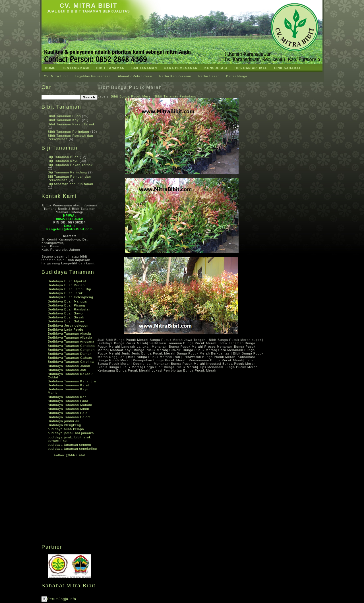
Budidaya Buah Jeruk (65, 293)
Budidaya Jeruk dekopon (68, 326)
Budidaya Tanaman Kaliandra (72, 381)
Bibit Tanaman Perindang (69, 132)
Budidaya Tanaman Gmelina (71, 362)
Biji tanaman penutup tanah (71, 184)
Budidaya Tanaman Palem (69, 417)
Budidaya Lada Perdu (66, 330)
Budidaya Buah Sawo (65, 313)
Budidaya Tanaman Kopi (68, 397)
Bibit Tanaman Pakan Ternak (71, 124)
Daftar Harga (237, 76)
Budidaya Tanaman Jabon (69, 366)
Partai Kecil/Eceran (175, 76)
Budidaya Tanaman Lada (68, 401)
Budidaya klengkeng (64, 425)
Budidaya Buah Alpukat (67, 281)
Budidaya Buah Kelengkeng (71, 297)
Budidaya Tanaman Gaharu (70, 358)
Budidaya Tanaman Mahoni (70, 405)
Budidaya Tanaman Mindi (68, 409)
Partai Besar (209, 76)
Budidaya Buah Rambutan (69, 309)
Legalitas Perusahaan (93, 76)
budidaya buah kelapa (66, 429)
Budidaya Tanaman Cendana (71, 346)
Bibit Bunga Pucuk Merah (130, 87)
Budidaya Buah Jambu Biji (69, 289)
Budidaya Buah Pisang (66, 305)
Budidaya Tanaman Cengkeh (71, 350)
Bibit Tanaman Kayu (64, 120)
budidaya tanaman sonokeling (72, 449)
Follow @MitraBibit (70, 455)
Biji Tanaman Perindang (67, 172)
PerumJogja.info (62, 599)
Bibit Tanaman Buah (64, 116)
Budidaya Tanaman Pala (68, 413)
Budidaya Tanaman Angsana (71, 341)
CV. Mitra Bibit (88, 6)
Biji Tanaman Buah (63, 157)
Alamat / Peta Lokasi (135, 76)
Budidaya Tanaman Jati (67, 370)
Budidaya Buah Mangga (67, 301)
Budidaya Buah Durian (66, 285)
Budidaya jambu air (64, 421)
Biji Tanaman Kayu (63, 161)
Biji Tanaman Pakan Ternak (70, 165)
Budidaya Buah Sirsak (66, 317)
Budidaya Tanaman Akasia (69, 333)
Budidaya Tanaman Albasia (70, 337)
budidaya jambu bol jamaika (71, 433)
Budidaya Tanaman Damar (69, 354)
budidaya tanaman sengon (70, 445)
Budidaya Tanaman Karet (68, 385)
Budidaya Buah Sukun (66, 321)
